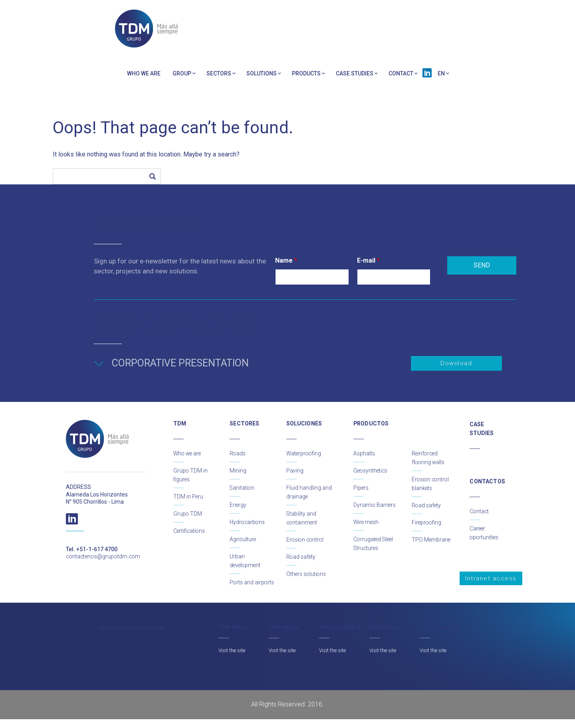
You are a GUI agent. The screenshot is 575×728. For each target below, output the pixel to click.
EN (441, 73)
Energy (238, 505)
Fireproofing (427, 522)
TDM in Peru (188, 497)
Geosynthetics (372, 471)
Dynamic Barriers (375, 505)
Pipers (361, 488)
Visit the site (232, 659)
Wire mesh (367, 522)
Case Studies (355, 73)
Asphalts (365, 453)
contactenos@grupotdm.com (104, 556)
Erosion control (306, 540)
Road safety (301, 557)
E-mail (368, 260)
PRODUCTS (306, 73)
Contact (401, 73)
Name (286, 260)
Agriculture (243, 539)
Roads (238, 453)
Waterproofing (304, 453)
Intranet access (491, 578)
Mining (238, 471)
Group (182, 73)
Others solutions (307, 574)
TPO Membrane (431, 540)
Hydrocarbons (248, 522)
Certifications (190, 531)
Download (456, 363)
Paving (295, 471)
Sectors (219, 73)
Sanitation (242, 488)
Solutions (262, 73)
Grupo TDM (188, 514)
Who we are (144, 73)
